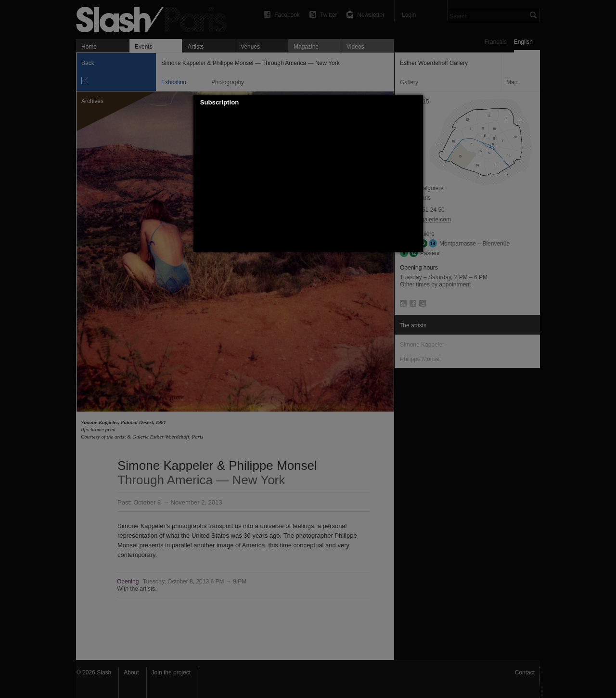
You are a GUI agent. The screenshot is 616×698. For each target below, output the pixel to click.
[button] (416, 103)
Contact (525, 672)
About (131, 672)
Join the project (171, 672)
